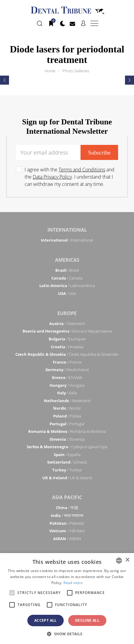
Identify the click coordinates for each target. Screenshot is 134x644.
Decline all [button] (87, 620)
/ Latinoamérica (67, 286)
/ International (67, 240)
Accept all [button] (46, 620)
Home (50, 71)
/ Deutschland (67, 370)
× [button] (127, 560)
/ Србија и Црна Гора (67, 447)
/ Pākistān (67, 523)
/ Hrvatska (67, 347)
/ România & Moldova (67, 431)
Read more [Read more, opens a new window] (73, 583)
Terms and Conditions (82, 170)
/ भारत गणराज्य (67, 515)
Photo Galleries (76, 71)
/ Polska (67, 416)
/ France (67, 362)
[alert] (67, 599)
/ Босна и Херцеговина (67, 331)
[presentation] (5, 80)
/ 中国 (67, 508)
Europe (67, 313)
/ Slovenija (67, 439)
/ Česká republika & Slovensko (67, 354)
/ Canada (67, 278)
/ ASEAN (67, 539)
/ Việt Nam (67, 531)
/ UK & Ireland (67, 478)
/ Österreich (67, 324)
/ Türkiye (67, 470)
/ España (67, 455)
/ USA (67, 293)
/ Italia (67, 393)
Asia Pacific (67, 497)
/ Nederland (67, 401)
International (67, 230)
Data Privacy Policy (52, 177)
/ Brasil (67, 270)
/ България (67, 339)
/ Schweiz (67, 462)
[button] (67, 634)
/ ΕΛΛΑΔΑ (67, 377)
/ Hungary (67, 385)
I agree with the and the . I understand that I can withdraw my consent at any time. (70, 177)
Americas (67, 260)
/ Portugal (67, 424)
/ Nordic (67, 408)
